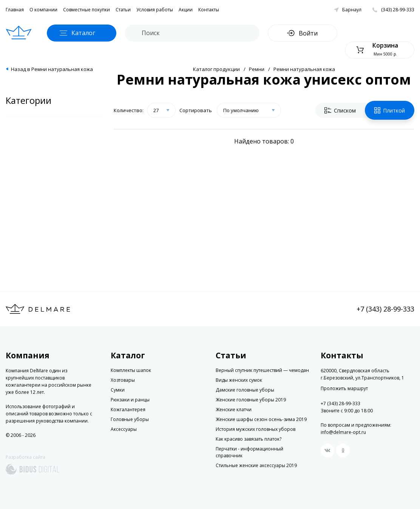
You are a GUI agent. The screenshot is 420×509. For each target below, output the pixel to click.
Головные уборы (130, 419)
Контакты (209, 10)
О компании (43, 10)
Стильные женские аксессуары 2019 (256, 465)
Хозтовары (123, 380)
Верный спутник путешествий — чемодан (262, 370)
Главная (15, 10)
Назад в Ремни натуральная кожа (52, 69)
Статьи (123, 10)
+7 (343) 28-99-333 (385, 309)
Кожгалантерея (128, 410)
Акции (186, 10)
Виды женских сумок (239, 380)
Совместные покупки (86, 10)
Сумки (118, 390)
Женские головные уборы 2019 (251, 400)
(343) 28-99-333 (398, 10)
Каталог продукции (216, 69)
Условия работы (155, 10)
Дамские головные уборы (245, 390)
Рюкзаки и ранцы (130, 400)
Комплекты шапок (131, 370)
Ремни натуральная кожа (304, 69)
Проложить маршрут (344, 389)
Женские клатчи (234, 410)
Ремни (257, 69)
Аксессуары (124, 429)
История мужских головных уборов (256, 429)
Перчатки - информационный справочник (249, 452)
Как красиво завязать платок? (249, 439)
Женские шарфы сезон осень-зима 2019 (261, 419)
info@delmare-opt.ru (343, 432)
